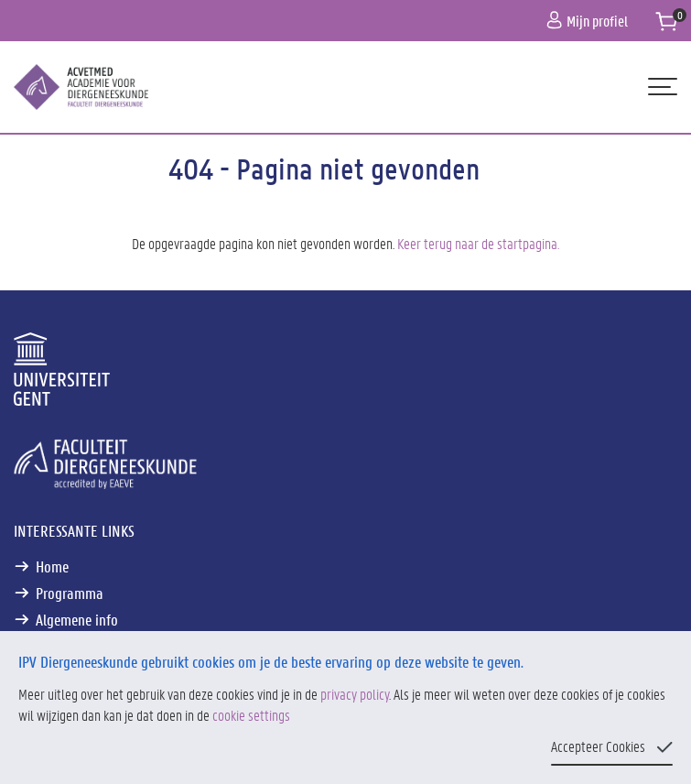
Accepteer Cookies (598, 746)
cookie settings (251, 715)
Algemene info (77, 619)
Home (52, 566)
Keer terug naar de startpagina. (478, 243)
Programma (70, 593)
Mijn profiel (587, 21)
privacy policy (355, 694)
